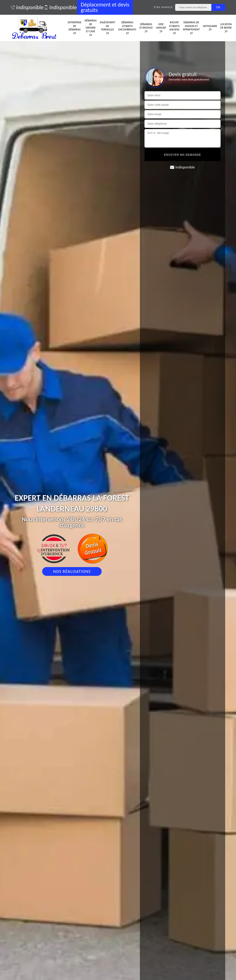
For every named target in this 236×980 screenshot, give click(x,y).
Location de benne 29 (226, 28)
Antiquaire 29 (210, 28)
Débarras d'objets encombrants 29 (127, 28)
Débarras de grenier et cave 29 (91, 28)
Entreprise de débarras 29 (75, 28)
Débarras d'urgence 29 (146, 28)
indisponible (25, 7)
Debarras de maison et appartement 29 (191, 28)
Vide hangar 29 (161, 28)
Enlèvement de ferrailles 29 (108, 28)
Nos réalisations (72, 571)
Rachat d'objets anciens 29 (174, 28)
